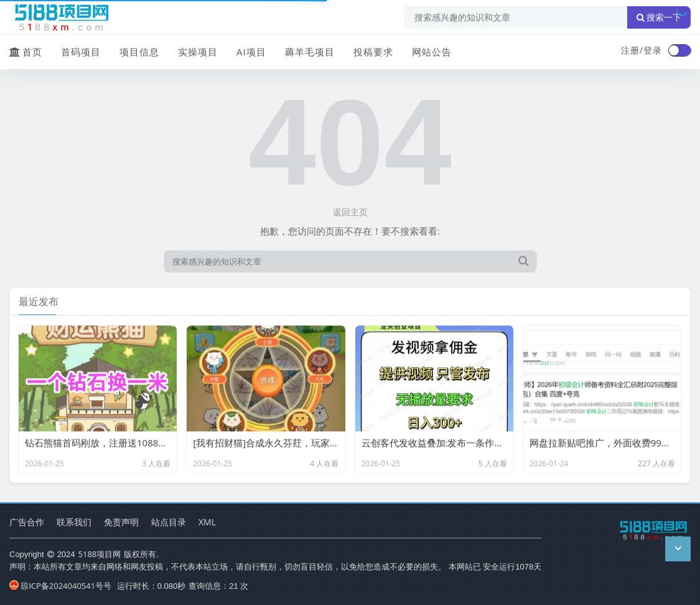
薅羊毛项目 (310, 52)
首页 (26, 52)
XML (207, 522)
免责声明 (121, 522)
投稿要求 (373, 52)
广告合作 (27, 522)
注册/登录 (642, 50)
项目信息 (139, 52)
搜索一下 (659, 17)
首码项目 (81, 52)
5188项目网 (100, 554)
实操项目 (198, 52)
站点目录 (169, 522)
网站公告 (432, 52)
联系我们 (74, 522)
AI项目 (251, 52)
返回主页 (350, 212)
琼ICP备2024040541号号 (60, 586)
